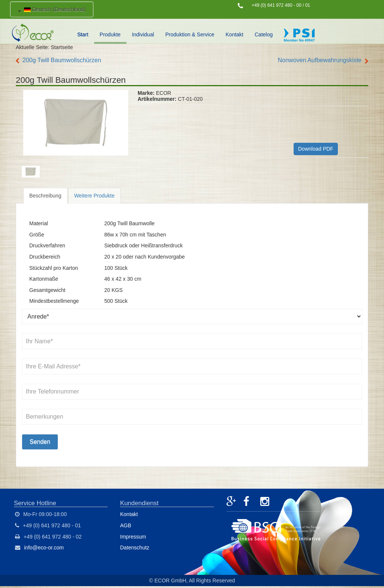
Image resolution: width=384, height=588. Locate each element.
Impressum (133, 537)
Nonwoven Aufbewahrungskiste (320, 60)
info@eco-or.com (44, 548)
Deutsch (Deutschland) (52, 9)
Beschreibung (45, 196)
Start (83, 34)
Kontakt (235, 34)
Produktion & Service (190, 34)
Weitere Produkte (94, 196)
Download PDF (316, 149)
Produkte (110, 34)
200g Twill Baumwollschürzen (62, 60)
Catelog (264, 34)
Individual (143, 34)
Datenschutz (135, 548)
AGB (126, 525)
